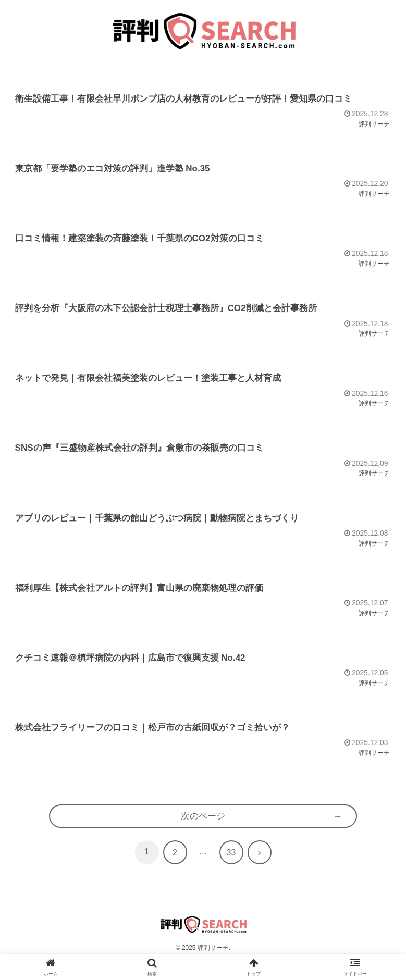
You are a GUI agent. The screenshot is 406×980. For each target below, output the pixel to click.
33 (231, 871)
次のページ (203, 834)
